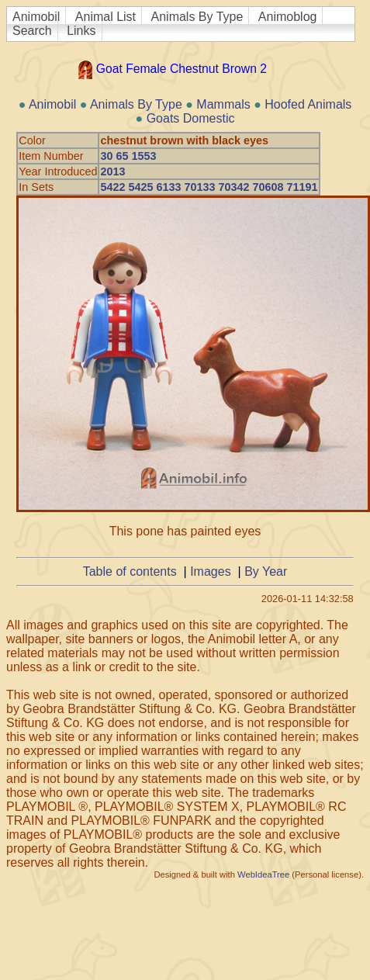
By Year (266, 571)
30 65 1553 (128, 156)
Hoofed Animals (308, 104)
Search (32, 31)
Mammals (223, 104)
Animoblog (288, 17)
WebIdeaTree (263, 874)
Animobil (36, 17)
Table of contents (130, 571)
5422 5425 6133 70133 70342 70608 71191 (209, 187)
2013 (112, 171)
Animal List (105, 17)
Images (210, 571)
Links (81, 31)
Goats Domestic (191, 118)
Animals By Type (197, 17)
